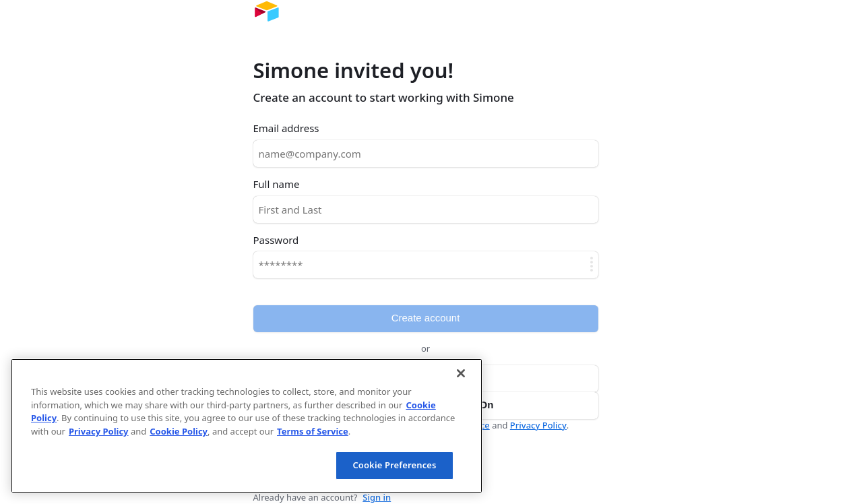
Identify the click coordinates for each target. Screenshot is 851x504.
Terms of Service (313, 431)
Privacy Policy (538, 425)
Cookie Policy (179, 431)
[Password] (426, 265)
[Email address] (426, 154)
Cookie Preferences (394, 465)
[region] (247, 426)
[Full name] (426, 210)
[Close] (461, 373)
